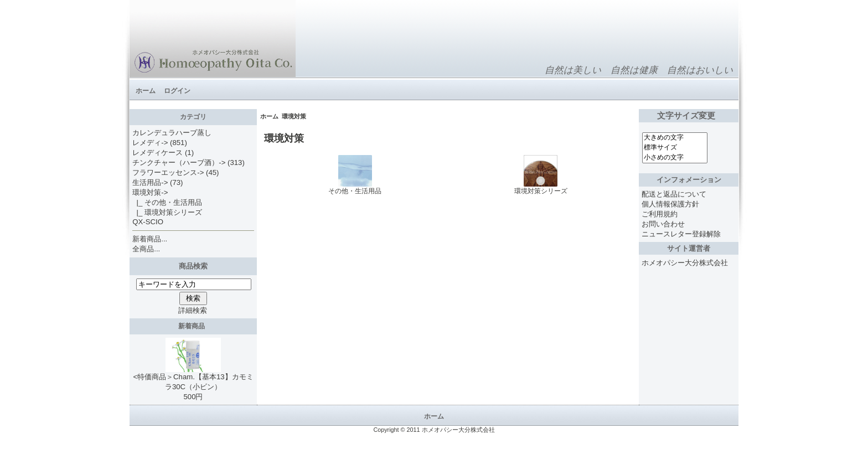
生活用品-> (150, 182)
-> (150, 192)
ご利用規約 (660, 214)
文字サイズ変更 (688, 116)
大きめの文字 (675, 138)
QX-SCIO (148, 222)
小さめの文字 (675, 158)
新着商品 (193, 326)
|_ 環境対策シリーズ (167, 212)
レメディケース (157, 153)
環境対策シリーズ (541, 188)
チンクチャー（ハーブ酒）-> (179, 162)
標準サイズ (675, 148)
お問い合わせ (663, 224)
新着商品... (150, 239)
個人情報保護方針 (670, 204)
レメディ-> (150, 143)
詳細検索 (193, 310)
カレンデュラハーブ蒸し (172, 133)
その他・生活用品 (355, 188)
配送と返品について (674, 194)
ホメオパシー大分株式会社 (685, 263)
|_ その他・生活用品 (167, 202)
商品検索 (193, 266)
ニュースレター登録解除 (681, 234)
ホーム (146, 91)
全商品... (146, 249)
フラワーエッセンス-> (168, 172)
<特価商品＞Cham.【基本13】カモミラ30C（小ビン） (193, 378)
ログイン (177, 91)
